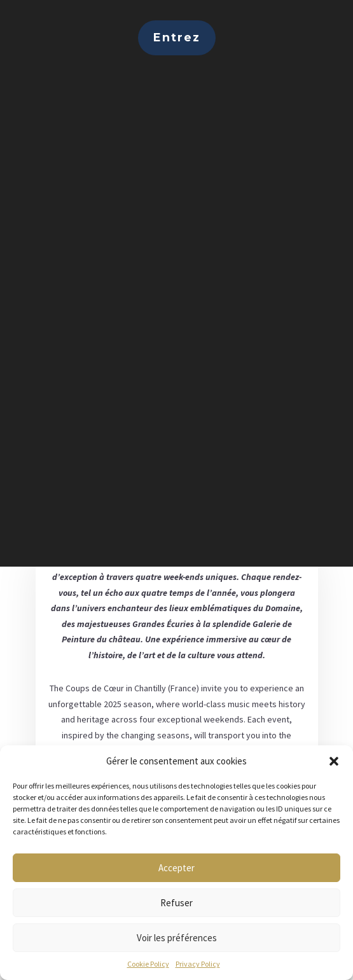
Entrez (177, 38)
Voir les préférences (177, 938)
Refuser (177, 903)
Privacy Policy (198, 964)
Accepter (177, 868)
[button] (334, 761)
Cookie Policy (148, 964)
